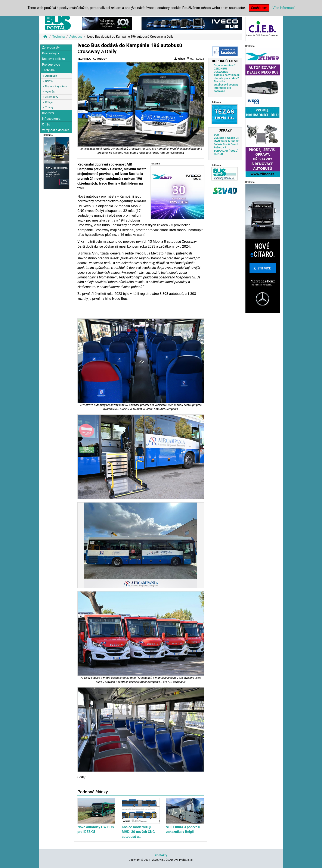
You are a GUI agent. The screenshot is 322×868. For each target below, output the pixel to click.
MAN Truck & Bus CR (227, 141)
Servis (49, 81)
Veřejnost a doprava (55, 130)
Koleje (49, 102)
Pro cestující (50, 53)
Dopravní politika (53, 59)
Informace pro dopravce (222, 89)
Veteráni (50, 92)
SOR (216, 135)
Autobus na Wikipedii (227, 75)
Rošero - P (220, 147)
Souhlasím (259, 8)
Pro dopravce (51, 65)
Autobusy (76, 37)
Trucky (49, 107)
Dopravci (48, 113)
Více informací (283, 8)
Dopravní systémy (56, 86)
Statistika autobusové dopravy (226, 83)
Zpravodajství (51, 48)
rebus (179, 59)
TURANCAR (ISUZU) (226, 151)
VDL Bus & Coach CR (226, 138)
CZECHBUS (221, 69)
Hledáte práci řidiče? (226, 78)
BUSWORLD (221, 72)
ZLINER (218, 154)
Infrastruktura (51, 119)
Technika (59, 37)
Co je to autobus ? (225, 65)
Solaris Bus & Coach (226, 144)
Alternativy (52, 97)
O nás (46, 125)
